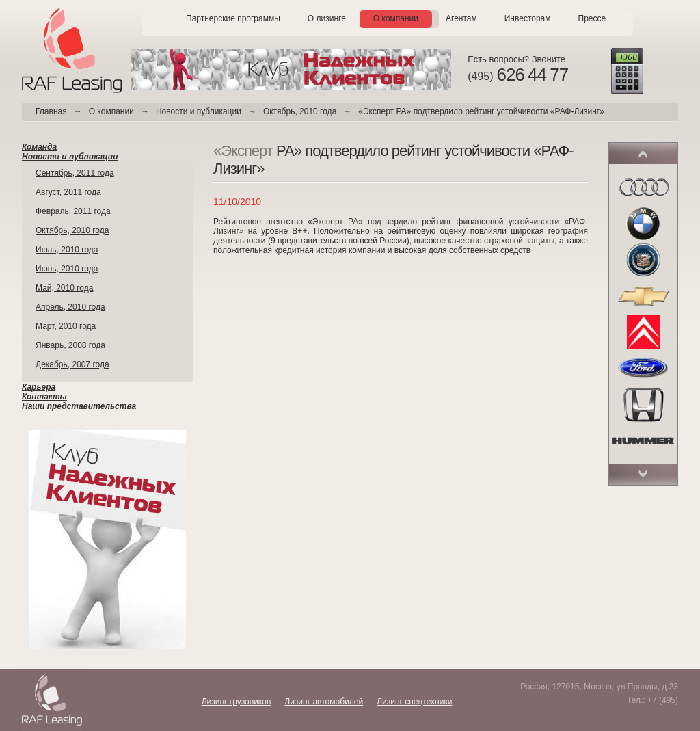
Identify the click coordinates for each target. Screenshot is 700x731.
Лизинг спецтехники (414, 702)
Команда (39, 147)
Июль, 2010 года (67, 250)
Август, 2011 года (68, 192)
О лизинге (327, 18)
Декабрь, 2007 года (72, 364)
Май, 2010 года (64, 288)
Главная (51, 111)
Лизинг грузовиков (237, 702)
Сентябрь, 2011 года (75, 173)
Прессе (592, 18)
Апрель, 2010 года (70, 307)
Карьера (39, 387)
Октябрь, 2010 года (300, 111)
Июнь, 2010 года (67, 269)
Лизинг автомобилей (324, 702)
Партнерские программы (233, 18)
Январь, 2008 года (70, 345)
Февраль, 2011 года (73, 211)
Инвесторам (528, 18)
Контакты (44, 397)
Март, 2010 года (66, 326)
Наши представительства (79, 406)
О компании (396, 18)
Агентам (461, 18)
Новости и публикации (199, 111)
